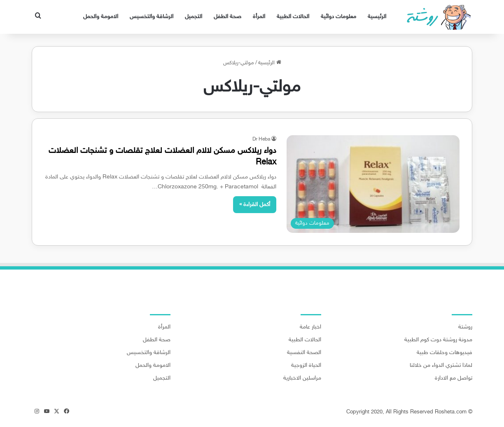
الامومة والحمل (101, 17)
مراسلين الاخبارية (302, 378)
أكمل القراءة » (255, 205)
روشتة (465, 327)
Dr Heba (261, 139)
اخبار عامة (310, 327)
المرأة (259, 17)
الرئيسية (377, 17)
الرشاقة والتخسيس (152, 17)
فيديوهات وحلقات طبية (444, 353)
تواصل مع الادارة (454, 378)
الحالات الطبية (293, 17)
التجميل (194, 17)
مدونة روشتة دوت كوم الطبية (438, 340)
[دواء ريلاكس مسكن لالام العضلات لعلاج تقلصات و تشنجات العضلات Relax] (373, 184)
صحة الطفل (227, 17)
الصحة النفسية (304, 353)
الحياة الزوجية (306, 366)
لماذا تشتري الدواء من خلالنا (441, 366)
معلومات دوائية (338, 17)
